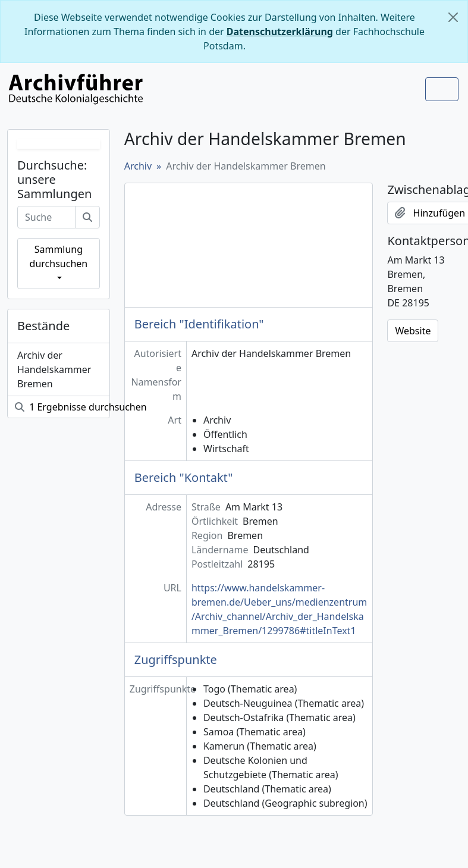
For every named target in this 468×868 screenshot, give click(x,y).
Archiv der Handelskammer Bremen (54, 369)
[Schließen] (453, 17)
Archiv (138, 166)
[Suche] (87, 217)
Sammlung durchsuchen (59, 256)
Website (413, 331)
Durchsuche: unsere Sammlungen (54, 180)
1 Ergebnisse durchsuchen (62, 407)
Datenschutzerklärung (280, 32)
